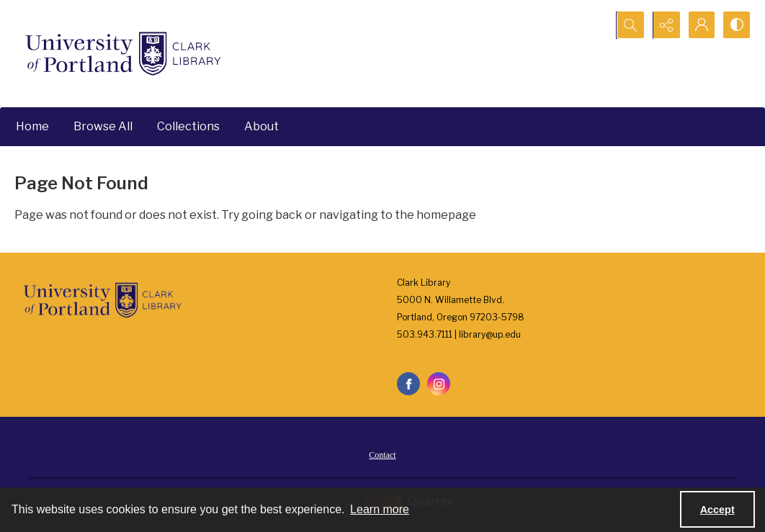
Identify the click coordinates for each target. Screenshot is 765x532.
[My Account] (700, 25)
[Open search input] (628, 25)
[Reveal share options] (664, 25)
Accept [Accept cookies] (717, 510)
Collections (188, 126)
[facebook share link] (408, 384)
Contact (382, 455)
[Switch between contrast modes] (736, 25)
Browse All (103, 126)
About (261, 126)
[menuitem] (382, 454)
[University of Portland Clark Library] (122, 54)
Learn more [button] (380, 509)
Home (32, 126)
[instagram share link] (439, 384)
